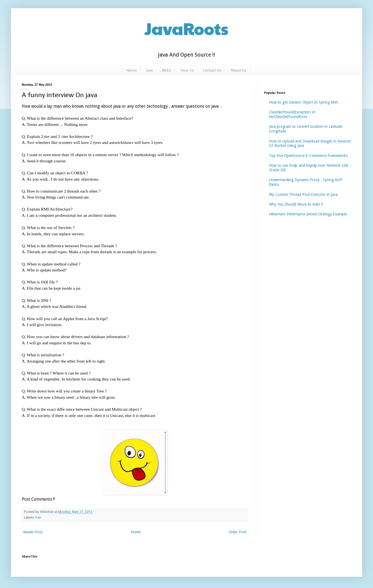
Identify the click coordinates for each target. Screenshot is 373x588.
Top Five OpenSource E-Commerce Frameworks (308, 156)
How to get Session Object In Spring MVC (304, 102)
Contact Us (212, 70)
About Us (239, 70)
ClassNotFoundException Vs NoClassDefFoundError (292, 114)
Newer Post (33, 532)
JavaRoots (186, 28)
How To (187, 70)
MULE (167, 70)
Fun (38, 517)
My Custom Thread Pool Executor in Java (303, 194)
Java (149, 70)
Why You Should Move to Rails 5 (296, 204)
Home (132, 70)
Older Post (238, 532)
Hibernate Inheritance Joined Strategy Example (308, 214)
